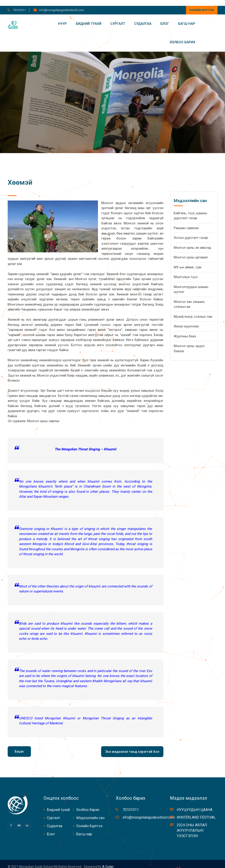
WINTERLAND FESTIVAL (196, 812)
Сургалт (118, 18)
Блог (165, 18)
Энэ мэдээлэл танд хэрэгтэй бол (132, 746)
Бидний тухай (89, 18)
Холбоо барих (182, 37)
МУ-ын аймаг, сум (188, 261)
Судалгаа (143, 18)
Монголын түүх (186, 271)
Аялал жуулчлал (186, 321)
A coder (108, 861)
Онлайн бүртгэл (202, 4)
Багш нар (187, 18)
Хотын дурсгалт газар (191, 232)
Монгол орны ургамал (191, 252)
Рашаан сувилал (186, 222)
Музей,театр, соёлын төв (193, 311)
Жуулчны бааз (185, 330)
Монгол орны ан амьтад (193, 242)
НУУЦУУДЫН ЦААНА (195, 804)
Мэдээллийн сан (90, 812)
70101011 (19, 4)
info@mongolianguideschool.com (61, 4)
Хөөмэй (20, 176)
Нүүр (62, 18)
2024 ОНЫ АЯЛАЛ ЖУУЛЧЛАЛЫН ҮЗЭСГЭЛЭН (192, 825)
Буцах (19, 746)
